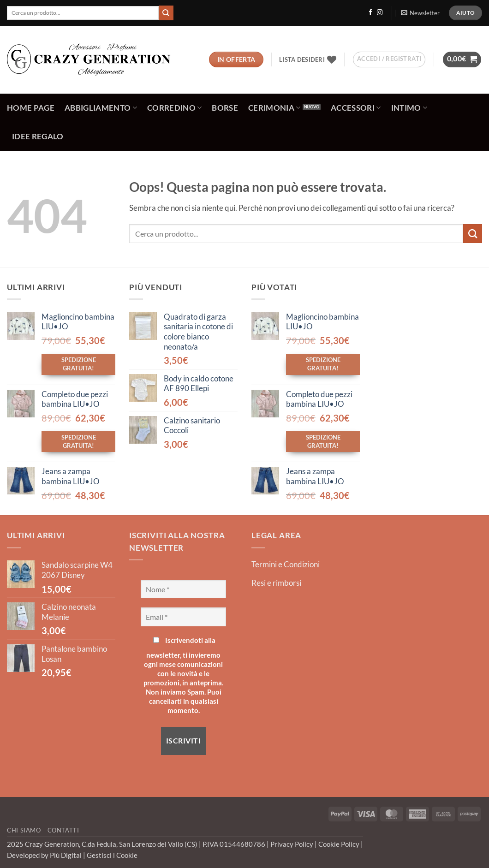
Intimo (409, 108)
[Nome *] (183, 589)
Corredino (175, 108)
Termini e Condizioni (286, 565)
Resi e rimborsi (276, 583)
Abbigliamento (101, 108)
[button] (420, 13)
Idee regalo (38, 137)
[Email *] (183, 617)
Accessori (356, 108)
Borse (225, 108)
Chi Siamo (24, 830)
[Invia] (166, 13)
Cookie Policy (340, 844)
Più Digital (66, 855)
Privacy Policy (292, 844)
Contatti (63, 830)
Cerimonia (274, 108)
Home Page (31, 108)
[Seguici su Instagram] (380, 13)
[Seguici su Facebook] (370, 13)
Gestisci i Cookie (112, 855)
